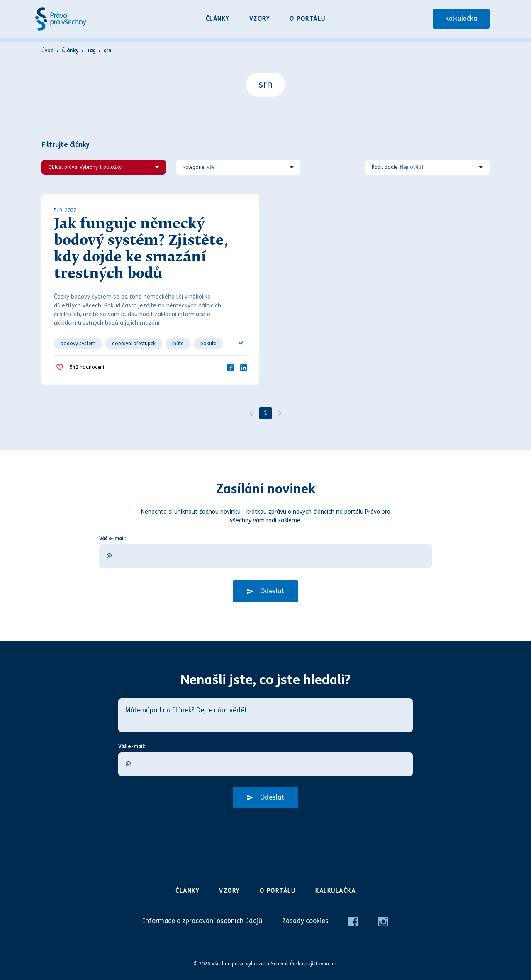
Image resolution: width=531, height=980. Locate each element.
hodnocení (87, 367)
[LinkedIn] (244, 367)
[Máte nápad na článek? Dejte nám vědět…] (265, 715)
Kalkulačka (461, 18)
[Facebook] (230, 367)
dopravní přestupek (134, 344)
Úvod (47, 51)
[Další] (280, 413)
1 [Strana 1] (265, 413)
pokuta (208, 344)
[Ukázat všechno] (241, 343)
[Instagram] (383, 921)
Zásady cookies (305, 921)
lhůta (178, 344)
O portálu (308, 19)
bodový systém (78, 344)
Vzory (260, 19)
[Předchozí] (251, 413)
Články (218, 19)
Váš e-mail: (113, 539)
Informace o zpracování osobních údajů (202, 921)
